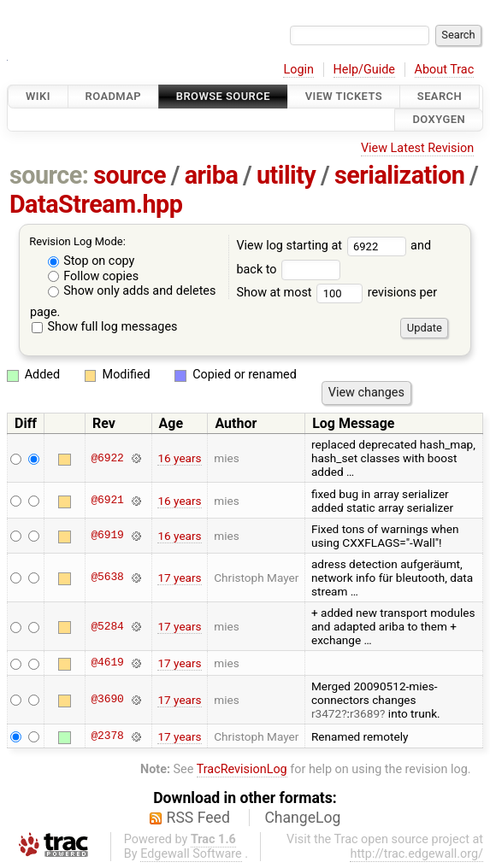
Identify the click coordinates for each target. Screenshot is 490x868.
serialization (399, 175)
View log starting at (323, 246)
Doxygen (439, 120)
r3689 (365, 713)
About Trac (445, 70)
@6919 (107, 536)
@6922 (107, 458)
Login (298, 70)
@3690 (107, 700)
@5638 (107, 578)
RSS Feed (198, 818)
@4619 (107, 663)
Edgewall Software (191, 854)
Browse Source (223, 96)
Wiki (38, 96)
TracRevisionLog (242, 769)
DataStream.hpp (96, 204)
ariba (212, 175)
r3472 (326, 713)
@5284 (107, 626)
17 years (179, 578)
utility (286, 175)
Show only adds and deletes (132, 291)
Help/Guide (364, 70)
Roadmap (114, 96)
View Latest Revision (417, 148)
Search (440, 96)
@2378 (107, 736)
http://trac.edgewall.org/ (416, 854)
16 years (179, 458)
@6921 (107, 501)
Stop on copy (92, 261)
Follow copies (94, 276)
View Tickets (344, 96)
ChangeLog (302, 818)
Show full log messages (105, 327)
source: (49, 175)
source (130, 175)
